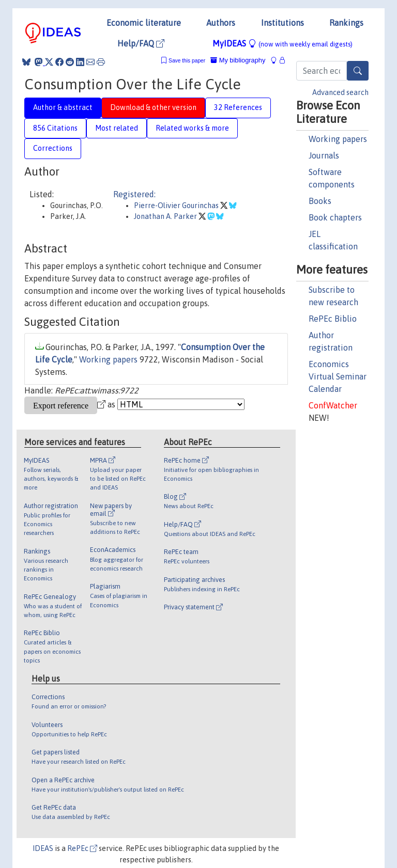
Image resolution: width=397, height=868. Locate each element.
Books (320, 201)
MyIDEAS (283, 43)
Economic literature (144, 23)
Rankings (346, 23)
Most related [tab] (117, 128)
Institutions (283, 23)
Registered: (134, 194)
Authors (221, 23)
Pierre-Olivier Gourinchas (177, 206)
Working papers (338, 139)
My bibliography (238, 60)
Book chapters (335, 217)
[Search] (358, 71)
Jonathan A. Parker (166, 216)
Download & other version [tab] (153, 107)
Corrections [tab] (53, 148)
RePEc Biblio (333, 319)
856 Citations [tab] (55, 128)
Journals (324, 155)
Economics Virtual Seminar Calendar (338, 376)
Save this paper (187, 61)
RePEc (82, 848)
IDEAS (43, 848)
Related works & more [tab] (192, 128)
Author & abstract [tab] (63, 107)
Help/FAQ (141, 43)
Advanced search (340, 92)
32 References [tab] (238, 107)
